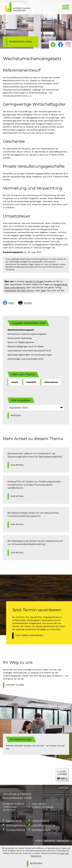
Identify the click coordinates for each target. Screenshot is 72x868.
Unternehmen (51, 382)
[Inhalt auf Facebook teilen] (9, 303)
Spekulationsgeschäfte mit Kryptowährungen (30, 355)
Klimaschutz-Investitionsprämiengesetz (27, 334)
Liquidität (31, 382)
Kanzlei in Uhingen (34, 281)
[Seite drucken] (25, 303)
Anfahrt (39, 840)
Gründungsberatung (16, 825)
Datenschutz (63, 840)
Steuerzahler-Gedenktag (20, 338)
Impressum (50, 840)
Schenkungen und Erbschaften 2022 (25, 359)
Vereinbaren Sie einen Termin (19, 291)
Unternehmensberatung (43, 825)
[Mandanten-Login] (21, 42)
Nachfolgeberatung (41, 830)
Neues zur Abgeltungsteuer (21, 342)
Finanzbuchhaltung (15, 830)
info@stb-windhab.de (43, 807)
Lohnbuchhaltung (40, 821)
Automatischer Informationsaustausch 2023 (29, 351)
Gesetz (15, 382)
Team (43, 291)
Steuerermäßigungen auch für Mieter (26, 346)
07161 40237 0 (39, 804)
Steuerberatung (14, 821)
